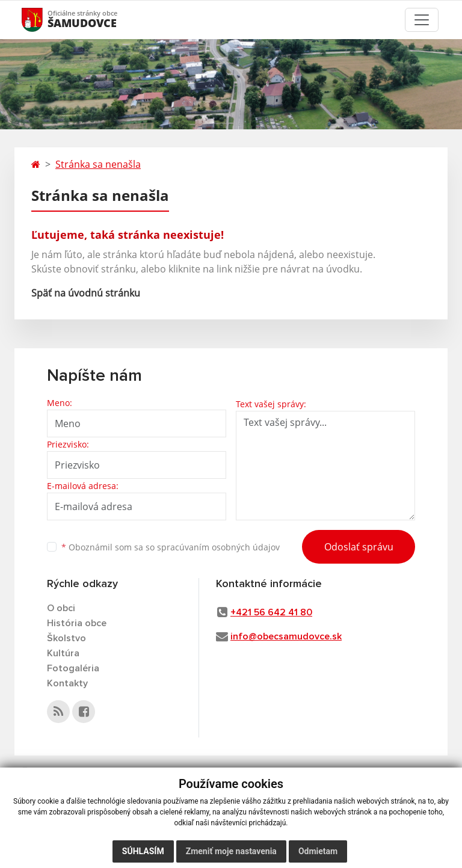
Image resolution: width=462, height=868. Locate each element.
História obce (77, 623)
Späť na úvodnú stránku (86, 293)
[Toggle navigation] (422, 20)
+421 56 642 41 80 (271, 612)
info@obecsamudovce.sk (286, 636)
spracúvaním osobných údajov (218, 547)
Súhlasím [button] (143, 851)
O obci (61, 608)
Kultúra (63, 653)
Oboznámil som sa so (171, 547)
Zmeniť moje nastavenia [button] (231, 851)
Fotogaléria (73, 668)
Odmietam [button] (318, 851)
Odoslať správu (359, 547)
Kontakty (67, 683)
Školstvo (66, 638)
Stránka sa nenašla (98, 164)
